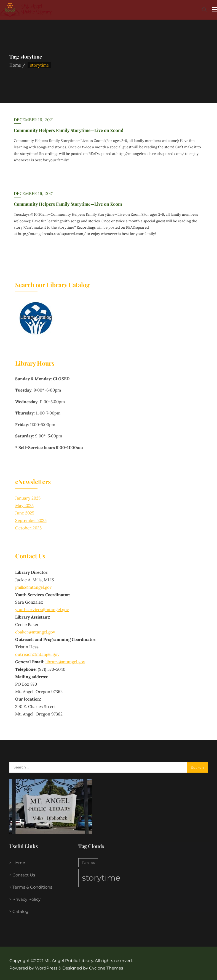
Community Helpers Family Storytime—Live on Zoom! (69, 130)
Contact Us (24, 875)
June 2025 (25, 513)
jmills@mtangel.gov (34, 587)
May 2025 (24, 505)
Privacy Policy (26, 899)
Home (15, 65)
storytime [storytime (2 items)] (101, 878)
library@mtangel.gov (65, 662)
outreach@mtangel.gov (37, 654)
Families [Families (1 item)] (88, 863)
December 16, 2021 (34, 120)
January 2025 (28, 498)
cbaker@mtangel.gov (35, 632)
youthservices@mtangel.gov (42, 610)
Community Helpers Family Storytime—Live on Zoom (68, 204)
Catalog (20, 911)
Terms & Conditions (32, 887)
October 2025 (28, 528)
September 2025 (31, 520)
